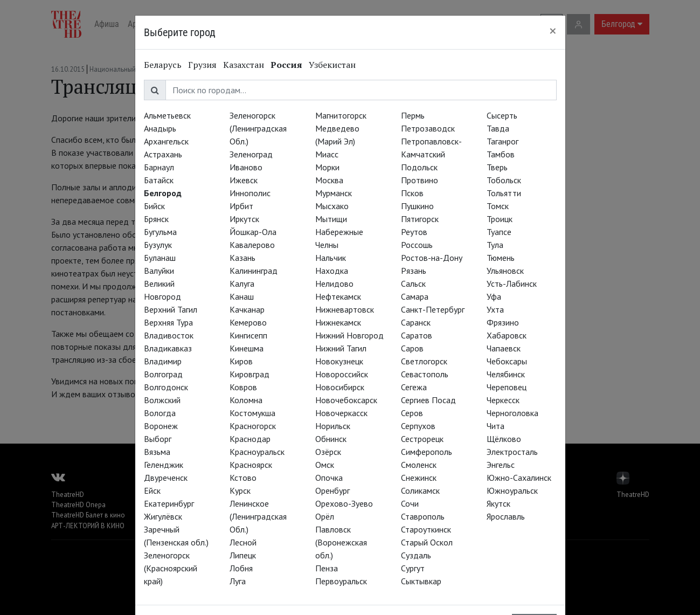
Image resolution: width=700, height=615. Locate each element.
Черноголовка (512, 413)
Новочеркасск (341, 413)
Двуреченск (166, 478)
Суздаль (416, 555)
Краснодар (250, 439)
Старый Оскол (427, 542)
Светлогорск (424, 361)
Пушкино (417, 206)
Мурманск (334, 193)
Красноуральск (257, 452)
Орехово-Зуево (344, 503)
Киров (241, 361)
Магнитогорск (341, 115)
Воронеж (161, 426)
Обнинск (331, 439)
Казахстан (244, 65)
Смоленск (419, 465)
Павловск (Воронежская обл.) (341, 542)
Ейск (152, 490)
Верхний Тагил (171, 309)
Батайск (159, 180)
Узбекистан (332, 65)
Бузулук (158, 245)
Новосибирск (340, 387)
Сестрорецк (422, 439)
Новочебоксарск (346, 400)
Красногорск (253, 426)
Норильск (333, 426)
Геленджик (164, 465)
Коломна (246, 400)
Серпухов (418, 426)
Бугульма (160, 232)
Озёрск (328, 452)
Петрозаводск (428, 128)
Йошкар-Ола (253, 232)
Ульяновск (505, 271)
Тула (495, 245)
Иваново (246, 167)
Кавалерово (252, 245)
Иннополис (250, 193)
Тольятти (504, 193)
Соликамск (420, 490)
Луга (238, 581)
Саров (412, 348)
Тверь (497, 167)
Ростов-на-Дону (432, 258)
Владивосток (169, 335)
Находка (332, 271)
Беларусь (163, 65)
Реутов (414, 232)
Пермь (413, 115)
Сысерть (502, 115)
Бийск (154, 206)
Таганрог (503, 141)
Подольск (419, 167)
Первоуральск (341, 581)
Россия (286, 65)
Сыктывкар (421, 581)
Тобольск (504, 180)
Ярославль (506, 516)
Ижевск (244, 180)
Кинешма (247, 348)
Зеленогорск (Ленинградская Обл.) (258, 128)
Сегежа (414, 387)
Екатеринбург (169, 503)
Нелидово (334, 284)
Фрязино (503, 322)
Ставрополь (423, 516)
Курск (240, 490)
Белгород (163, 193)
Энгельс (501, 465)
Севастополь (425, 374)
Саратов (417, 335)
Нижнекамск (338, 322)
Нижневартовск (345, 309)
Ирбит (241, 206)
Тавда (498, 128)
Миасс (327, 154)
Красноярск (251, 465)
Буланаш (160, 258)
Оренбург (332, 490)
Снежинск (419, 478)
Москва (329, 180)
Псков (412, 193)
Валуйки (159, 271)
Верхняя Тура (168, 322)
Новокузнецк (339, 361)
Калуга (242, 284)
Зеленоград (251, 154)
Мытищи (331, 219)
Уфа (494, 296)
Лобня (241, 568)
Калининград (254, 271)
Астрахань (163, 154)
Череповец (507, 387)
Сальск (413, 284)
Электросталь (512, 452)
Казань (242, 258)
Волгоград (163, 374)
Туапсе (499, 232)
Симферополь (427, 452)
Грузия (202, 65)
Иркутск (244, 219)
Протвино (420, 180)
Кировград (249, 374)
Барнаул (159, 167)
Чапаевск (504, 348)
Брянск (156, 219)
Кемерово (248, 322)
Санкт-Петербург (433, 309)
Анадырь (160, 128)
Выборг (158, 439)
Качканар (247, 309)
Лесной (243, 542)
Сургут (413, 568)
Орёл (325, 516)
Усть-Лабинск (512, 284)
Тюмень (501, 258)
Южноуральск (512, 490)
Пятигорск (420, 219)
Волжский (162, 400)
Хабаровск (507, 335)
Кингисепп (248, 335)
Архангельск (166, 141)
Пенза (327, 568)
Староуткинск (426, 529)
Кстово (243, 478)
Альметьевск (167, 115)
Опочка (329, 478)
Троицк (500, 219)
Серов (412, 413)
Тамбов (501, 154)
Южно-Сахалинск (519, 478)
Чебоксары (507, 361)
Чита (495, 426)
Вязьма (157, 452)
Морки (327, 167)
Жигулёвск (163, 516)
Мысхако (332, 206)
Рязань (414, 271)
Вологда (160, 413)
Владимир (163, 361)
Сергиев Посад (428, 400)
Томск (498, 206)
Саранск (416, 322)
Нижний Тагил (341, 348)
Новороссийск (342, 374)
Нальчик (331, 258)
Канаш (242, 296)
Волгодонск (166, 387)
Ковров (243, 387)
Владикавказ (168, 348)
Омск (325, 465)
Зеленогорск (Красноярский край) (171, 568)
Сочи (410, 503)
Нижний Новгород (349, 335)
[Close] (553, 31)
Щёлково (504, 439)
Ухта (495, 309)
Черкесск (503, 400)
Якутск (498, 503)
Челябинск (506, 374)
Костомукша (252, 413)
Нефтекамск (338, 296)
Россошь (417, 245)
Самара (415, 296)
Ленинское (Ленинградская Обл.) (258, 516)
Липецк (243, 555)
